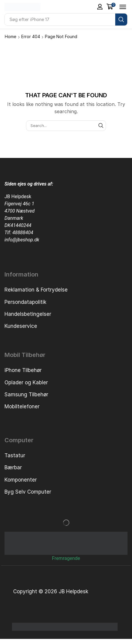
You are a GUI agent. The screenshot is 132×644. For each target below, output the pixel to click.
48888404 (23, 233)
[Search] (121, 20)
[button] (100, 7)
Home (10, 36)
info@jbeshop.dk (22, 240)
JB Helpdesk (18, 197)
